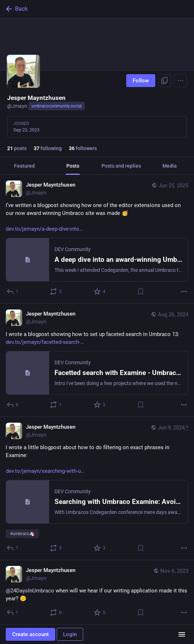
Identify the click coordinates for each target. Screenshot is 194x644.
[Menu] (180, 81)
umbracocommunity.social (57, 106)
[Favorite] (100, 292)
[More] (184, 292)
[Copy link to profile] (165, 81)
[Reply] (13, 292)
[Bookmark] (141, 292)
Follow (141, 81)
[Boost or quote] (56, 292)
